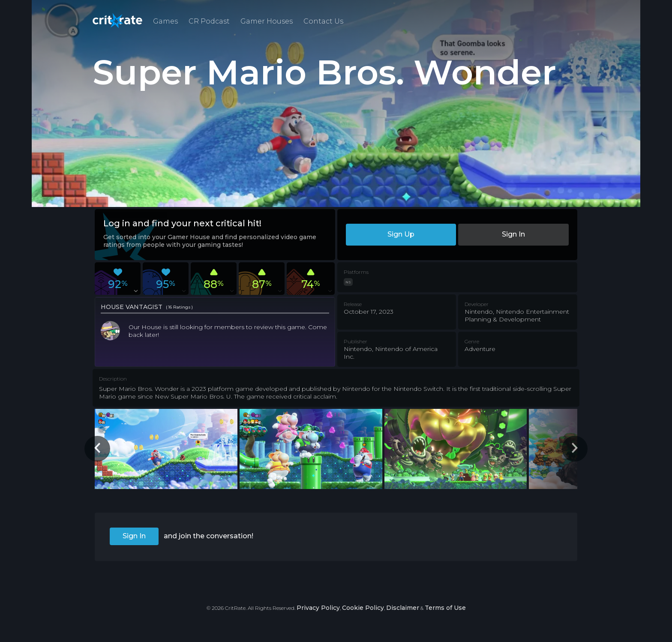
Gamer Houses (267, 21)
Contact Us (323, 21)
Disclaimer (403, 608)
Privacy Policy (318, 608)
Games (165, 21)
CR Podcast (209, 21)
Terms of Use (445, 608)
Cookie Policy (363, 608)
